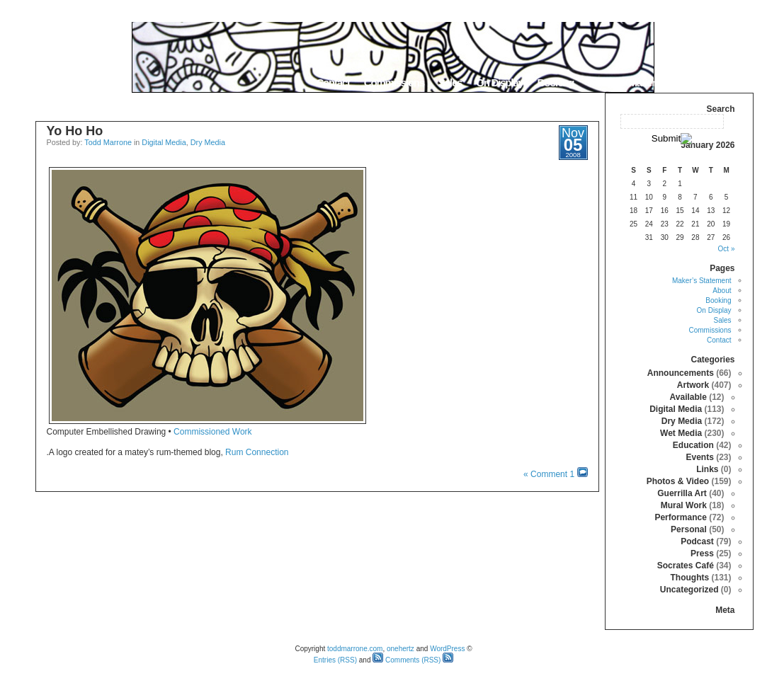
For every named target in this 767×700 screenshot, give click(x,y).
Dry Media (208, 142)
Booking (556, 82)
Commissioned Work (212, 432)
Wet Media (681, 433)
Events (699, 457)
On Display (499, 82)
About (601, 82)
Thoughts (689, 578)
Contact (333, 82)
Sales (450, 82)
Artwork (693, 385)
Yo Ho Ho (75, 131)
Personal (689, 529)
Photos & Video (678, 481)
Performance (680, 517)
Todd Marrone (108, 142)
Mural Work (684, 505)
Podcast (697, 541)
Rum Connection (257, 452)
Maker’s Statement (668, 82)
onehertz (400, 649)
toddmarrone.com (355, 649)
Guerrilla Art (682, 493)
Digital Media (164, 142)
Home (735, 82)
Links (707, 469)
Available (688, 397)
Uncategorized (689, 590)
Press (702, 553)
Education (693, 445)
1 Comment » (549, 474)
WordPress (447, 649)
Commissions (394, 82)
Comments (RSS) (407, 660)
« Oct (727, 249)
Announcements (681, 373)
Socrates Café (686, 566)
